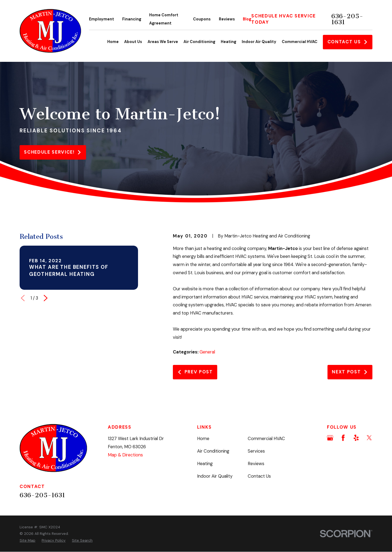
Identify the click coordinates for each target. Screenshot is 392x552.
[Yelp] (356, 438)
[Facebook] (343, 438)
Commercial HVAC (266, 439)
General (207, 352)
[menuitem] (27, 540)
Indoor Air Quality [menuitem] (259, 42)
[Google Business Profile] (330, 438)
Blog (247, 19)
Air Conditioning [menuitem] (199, 42)
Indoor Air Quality (215, 476)
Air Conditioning (213, 451)
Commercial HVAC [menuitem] (300, 42)
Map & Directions (125, 455)
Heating (205, 464)
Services (256, 451)
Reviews (227, 19)
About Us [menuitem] (133, 42)
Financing (132, 19)
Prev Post (195, 372)
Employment (102, 19)
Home (203, 439)
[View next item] (46, 298)
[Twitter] (369, 438)
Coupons (202, 19)
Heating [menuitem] (229, 42)
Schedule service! (53, 152)
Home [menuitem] (113, 42)
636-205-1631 (347, 19)
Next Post (350, 372)
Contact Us (348, 42)
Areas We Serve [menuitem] (163, 42)
